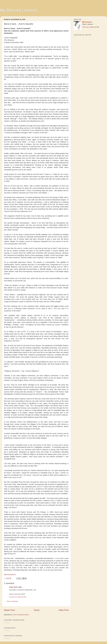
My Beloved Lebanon (19, 10)
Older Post (64, 610)
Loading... (7, 623)
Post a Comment (12, 601)
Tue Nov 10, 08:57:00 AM (18, 597)
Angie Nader (13, 587)
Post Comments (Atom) (21, 615)
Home (37, 610)
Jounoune (88, 22)
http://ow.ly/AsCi (10, 575)
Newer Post (9, 610)
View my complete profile (91, 27)
